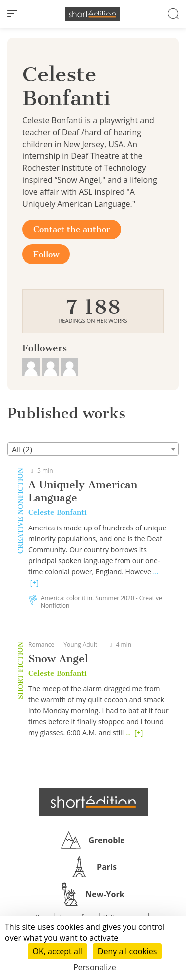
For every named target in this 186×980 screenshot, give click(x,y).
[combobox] (93, 449)
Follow (46, 254)
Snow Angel (58, 658)
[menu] (12, 14)
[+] (34, 582)
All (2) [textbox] (22, 450)
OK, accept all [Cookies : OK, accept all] (58, 951)
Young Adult (80, 644)
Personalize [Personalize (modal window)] (95, 967)
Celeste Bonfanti (58, 512)
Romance (41, 644)
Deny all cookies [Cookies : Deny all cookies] (127, 951)
